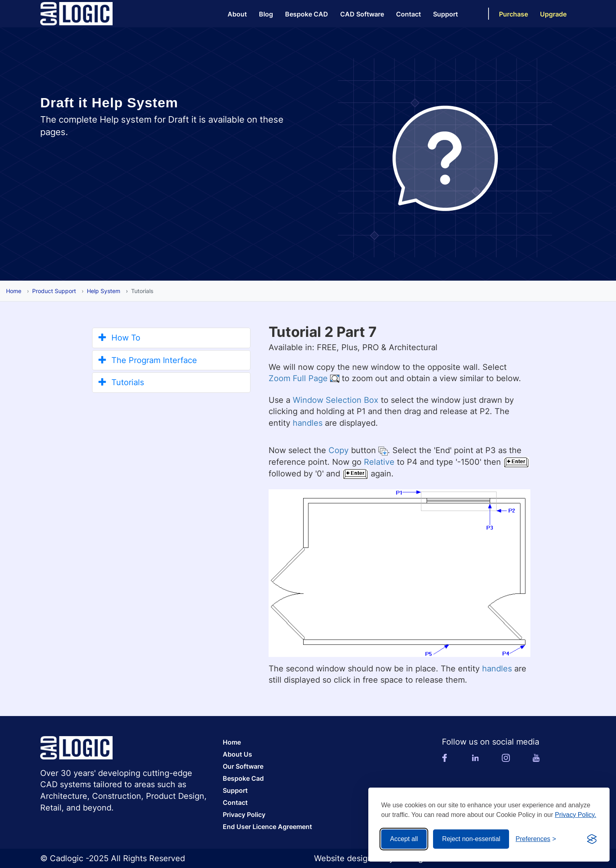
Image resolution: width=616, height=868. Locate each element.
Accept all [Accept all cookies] (404, 839)
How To (119, 338)
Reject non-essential (471, 839)
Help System (104, 291)
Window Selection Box (336, 400)
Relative (379, 462)
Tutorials (121, 382)
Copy (339, 450)
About (237, 14)
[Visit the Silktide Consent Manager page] (592, 839)
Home (14, 291)
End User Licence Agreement (267, 827)
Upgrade (553, 14)
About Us (237, 754)
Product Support (54, 291)
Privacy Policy (244, 815)
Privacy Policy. (576, 815)
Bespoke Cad (243, 778)
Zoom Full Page (298, 378)
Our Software (243, 766)
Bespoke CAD (307, 14)
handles (308, 423)
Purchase (513, 14)
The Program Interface (148, 360)
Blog (266, 14)
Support (446, 14)
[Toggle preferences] (536, 839)
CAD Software (362, 14)
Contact (409, 14)
